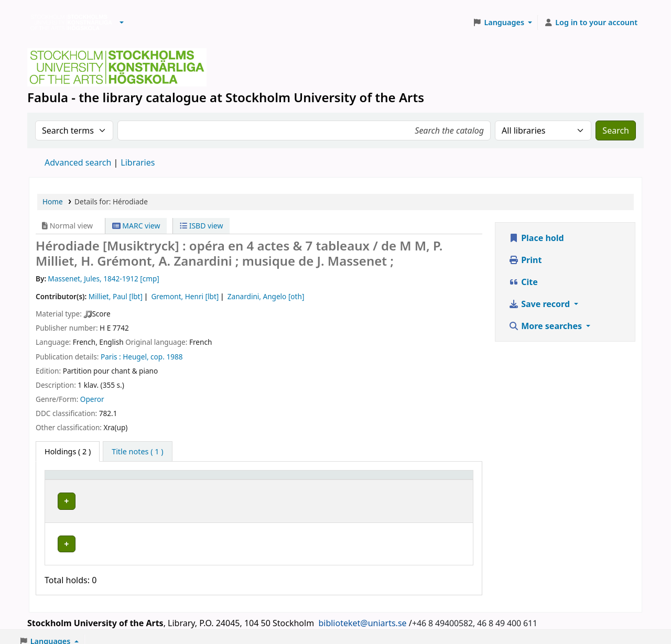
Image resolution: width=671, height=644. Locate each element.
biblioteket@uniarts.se (362, 614)
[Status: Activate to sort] (438, 480)
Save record (540, 304)
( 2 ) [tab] (68, 451)
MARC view (136, 226)
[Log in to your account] (591, 23)
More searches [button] (546, 326)
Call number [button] (317, 480)
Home (53, 201)
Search (616, 130)
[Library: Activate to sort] (215, 480)
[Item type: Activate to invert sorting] (93, 480)
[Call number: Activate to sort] (347, 480)
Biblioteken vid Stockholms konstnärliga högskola (69, 23)
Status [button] (419, 480)
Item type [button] (68, 480)
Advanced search (78, 162)
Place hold (536, 238)
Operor (92, 399)
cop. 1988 (166, 357)
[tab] (137, 452)
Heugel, (136, 357)
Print (525, 260)
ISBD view (201, 226)
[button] (122, 23)
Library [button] (158, 480)
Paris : (111, 357)
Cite (523, 282)
